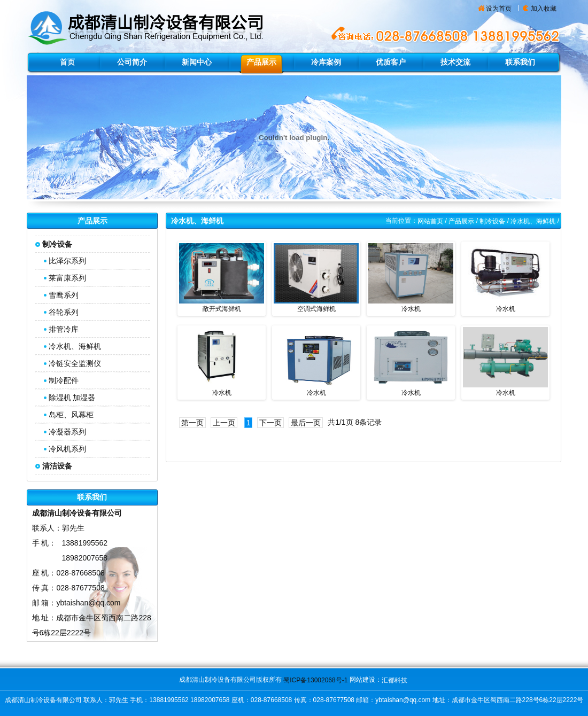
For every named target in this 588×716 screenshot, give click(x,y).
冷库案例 (326, 62)
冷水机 (411, 309)
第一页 (192, 423)
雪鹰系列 (64, 295)
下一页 (270, 423)
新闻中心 (197, 62)
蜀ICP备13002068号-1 (315, 680)
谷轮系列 (64, 312)
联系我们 (520, 62)
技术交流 (455, 62)
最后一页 (306, 423)
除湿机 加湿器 (72, 398)
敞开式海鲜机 (222, 309)
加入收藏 (544, 9)
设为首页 (499, 9)
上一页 (224, 423)
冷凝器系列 (67, 432)
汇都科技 (394, 680)
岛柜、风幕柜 (71, 415)
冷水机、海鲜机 (75, 346)
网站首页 (430, 221)
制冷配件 (64, 380)
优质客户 (391, 62)
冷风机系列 (67, 449)
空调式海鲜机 (316, 309)
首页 (67, 62)
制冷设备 (492, 221)
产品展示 (261, 62)
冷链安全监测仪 (75, 363)
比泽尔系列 (67, 261)
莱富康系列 (67, 278)
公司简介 (132, 62)
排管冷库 (64, 329)
